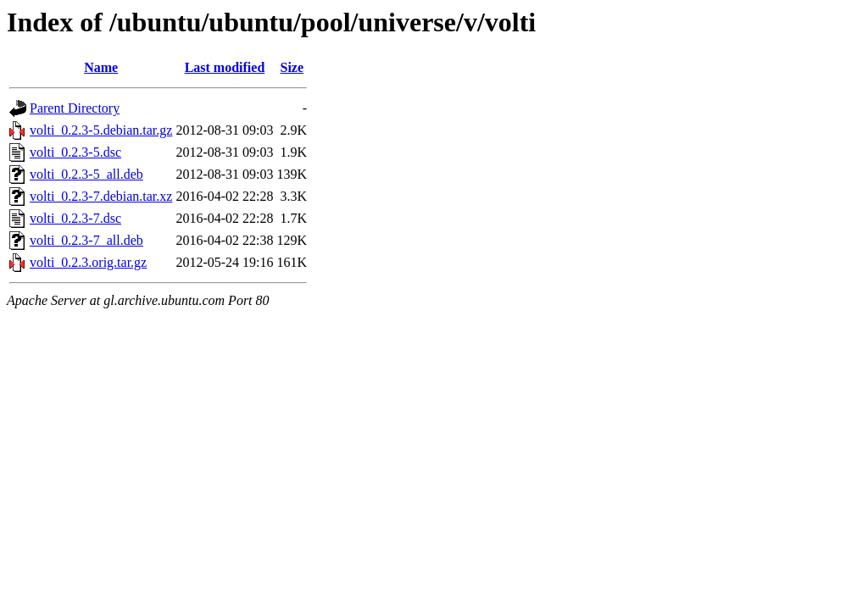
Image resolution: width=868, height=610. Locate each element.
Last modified (225, 67)
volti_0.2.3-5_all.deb (86, 174)
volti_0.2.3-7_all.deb (86, 240)
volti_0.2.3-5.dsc (75, 152)
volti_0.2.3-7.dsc (75, 218)
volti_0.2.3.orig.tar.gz (88, 262)
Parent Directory (75, 108)
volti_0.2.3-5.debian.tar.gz (101, 130)
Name (101, 67)
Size (292, 67)
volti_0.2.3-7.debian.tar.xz (101, 196)
